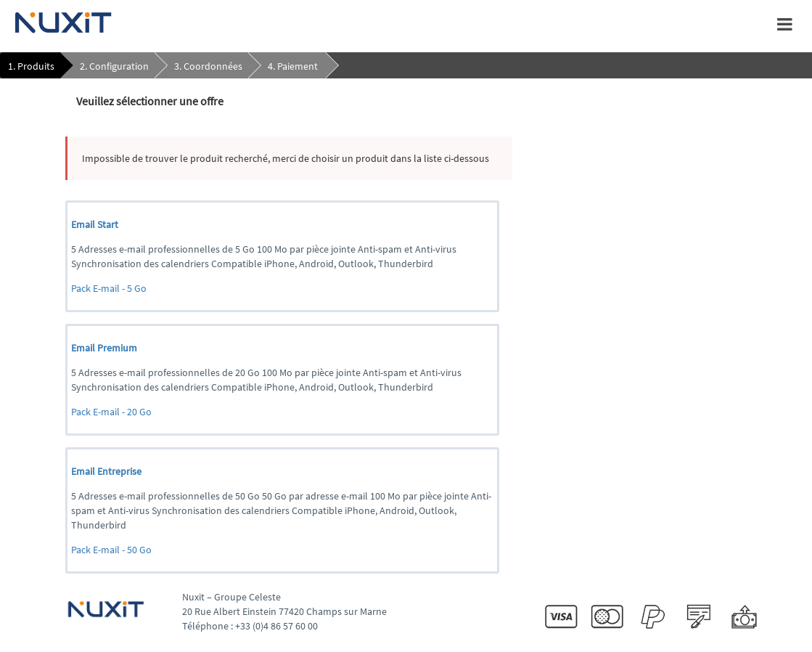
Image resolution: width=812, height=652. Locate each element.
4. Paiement (293, 66)
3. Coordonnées (208, 66)
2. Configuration (114, 66)
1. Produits (31, 66)
